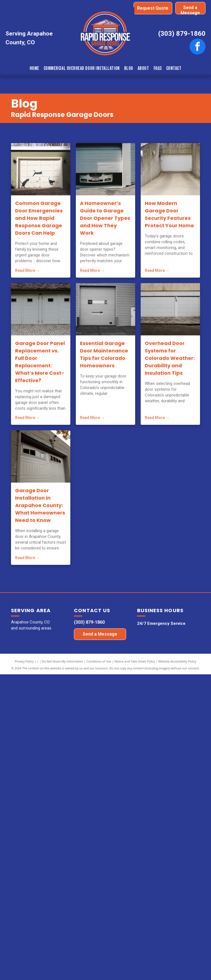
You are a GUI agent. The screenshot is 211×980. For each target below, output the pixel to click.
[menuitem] (34, 69)
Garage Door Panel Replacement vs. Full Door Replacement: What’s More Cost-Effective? (40, 362)
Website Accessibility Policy (177, 661)
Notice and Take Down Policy (135, 661)
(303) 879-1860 (182, 34)
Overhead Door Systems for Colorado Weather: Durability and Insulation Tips (170, 358)
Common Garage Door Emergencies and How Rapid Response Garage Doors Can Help (39, 218)
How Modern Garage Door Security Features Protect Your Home (169, 214)
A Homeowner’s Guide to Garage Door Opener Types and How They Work (105, 218)
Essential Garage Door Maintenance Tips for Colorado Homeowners (104, 354)
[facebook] (198, 47)
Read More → (27, 270)
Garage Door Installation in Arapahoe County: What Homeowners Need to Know (40, 505)
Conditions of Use (99, 661)
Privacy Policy (24, 661)
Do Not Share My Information (63, 661)
